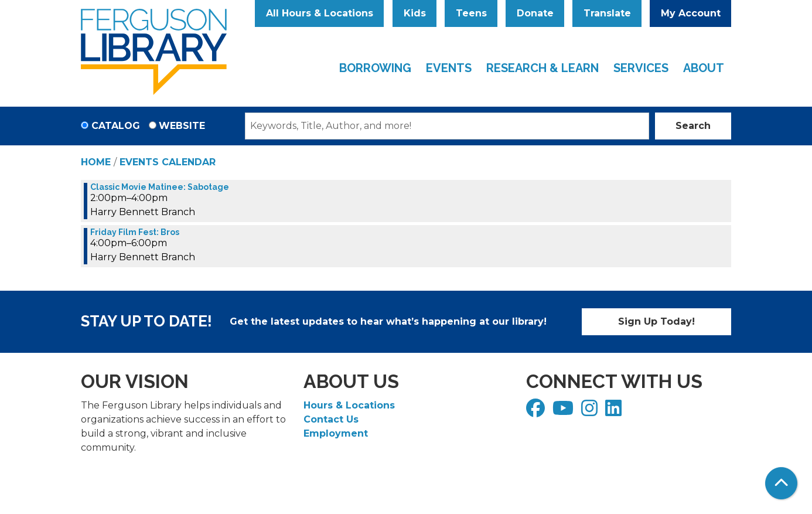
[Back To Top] (781, 483)
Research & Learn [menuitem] (543, 68)
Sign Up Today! (656, 321)
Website (182, 126)
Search (693, 126)
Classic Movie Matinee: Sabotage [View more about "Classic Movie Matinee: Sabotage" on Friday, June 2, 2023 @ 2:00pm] (160, 187)
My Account (691, 13)
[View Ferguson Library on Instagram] (591, 412)
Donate (535, 13)
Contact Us (331, 419)
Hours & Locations (349, 405)
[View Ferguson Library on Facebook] (537, 412)
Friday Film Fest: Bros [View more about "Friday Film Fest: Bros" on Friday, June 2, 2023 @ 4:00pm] (135, 232)
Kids (415, 13)
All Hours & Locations (320, 13)
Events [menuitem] (449, 68)
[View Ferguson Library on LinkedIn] (615, 412)
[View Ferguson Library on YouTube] (564, 412)
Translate (607, 13)
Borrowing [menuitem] (375, 68)
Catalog (116, 126)
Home (96, 162)
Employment (336, 433)
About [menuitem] (704, 68)
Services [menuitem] (641, 68)
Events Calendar (168, 162)
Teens (471, 13)
